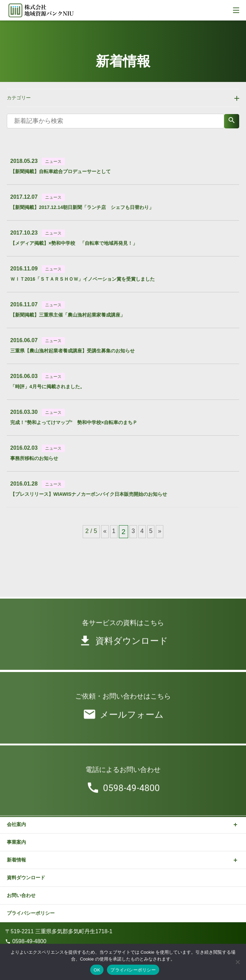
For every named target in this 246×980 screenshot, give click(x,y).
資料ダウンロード (26, 878)
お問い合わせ (21, 895)
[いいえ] (237, 962)
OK (97, 970)
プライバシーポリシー (31, 913)
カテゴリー (19, 98)
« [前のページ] (105, 531)
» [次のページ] (160, 531)
